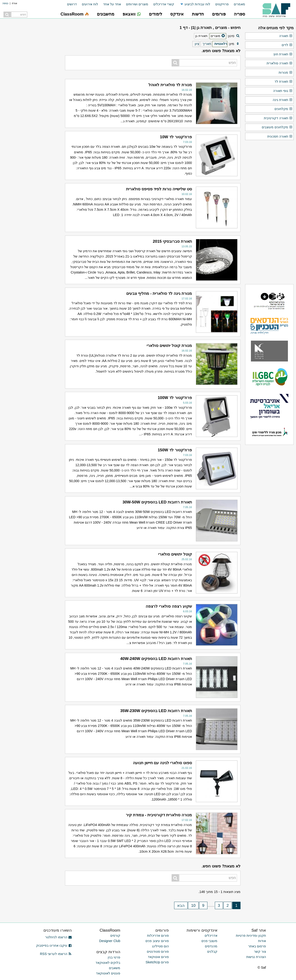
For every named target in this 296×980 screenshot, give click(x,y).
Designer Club (110, 941)
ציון (197, 44)
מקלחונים (284, 109)
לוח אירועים (90, 4)
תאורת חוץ (283, 54)
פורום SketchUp (157, 962)
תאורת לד (284, 82)
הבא (181, 905)
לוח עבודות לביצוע (197, 4)
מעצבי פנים (209, 941)
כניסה (5, 3)
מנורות (286, 73)
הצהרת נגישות (256, 957)
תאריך (207, 44)
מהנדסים (211, 946)
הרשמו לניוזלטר (58, 937)
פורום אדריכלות (158, 936)
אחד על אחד (112, 4)
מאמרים (239, 4)
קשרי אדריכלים (164, 4)
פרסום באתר (257, 946)
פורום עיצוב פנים (157, 941)
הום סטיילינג (160, 946)
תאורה (286, 36)
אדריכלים (211, 936)
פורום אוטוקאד (158, 957)
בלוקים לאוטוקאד (108, 963)
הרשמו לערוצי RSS (56, 954)
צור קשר (260, 952)
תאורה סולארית (280, 63)
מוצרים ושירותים (137, 4)
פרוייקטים (222, 4)
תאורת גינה (283, 100)
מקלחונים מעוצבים (277, 127)
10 (193, 905)
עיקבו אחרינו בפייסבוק (54, 945)
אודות (262, 941)
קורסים (115, 936)
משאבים (115, 968)
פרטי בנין (114, 957)
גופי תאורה (283, 91)
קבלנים (212, 952)
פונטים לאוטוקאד (108, 973)
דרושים (72, 4)
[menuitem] (237, 4)
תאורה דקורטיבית (278, 118)
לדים (287, 45)
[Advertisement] (31, 93)
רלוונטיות (221, 44)
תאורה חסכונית (280, 137)
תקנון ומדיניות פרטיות (251, 936)
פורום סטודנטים (158, 952)
